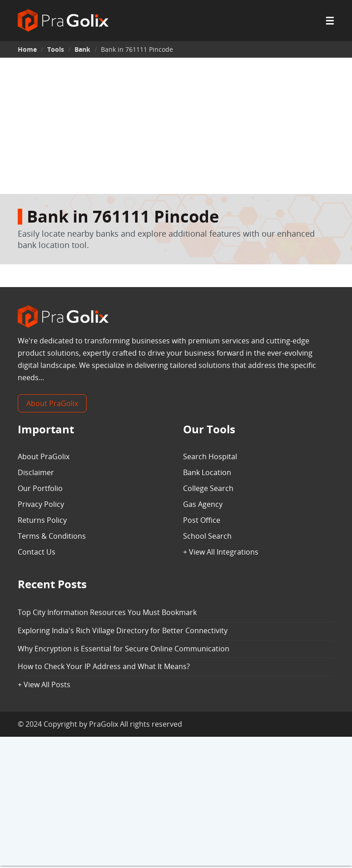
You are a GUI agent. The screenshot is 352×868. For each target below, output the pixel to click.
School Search (207, 536)
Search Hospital (210, 456)
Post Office (202, 520)
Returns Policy (42, 520)
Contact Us (37, 552)
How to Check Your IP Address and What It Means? (104, 666)
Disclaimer (36, 472)
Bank (82, 49)
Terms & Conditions (52, 536)
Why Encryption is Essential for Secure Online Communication (124, 649)
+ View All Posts (44, 684)
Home (27, 49)
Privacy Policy (41, 504)
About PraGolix (52, 403)
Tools (56, 49)
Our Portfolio (40, 488)
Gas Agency (203, 504)
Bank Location (207, 472)
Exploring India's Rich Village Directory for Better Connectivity (123, 630)
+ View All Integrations (221, 552)
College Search (208, 488)
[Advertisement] (176, 126)
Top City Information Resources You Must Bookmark (107, 612)
